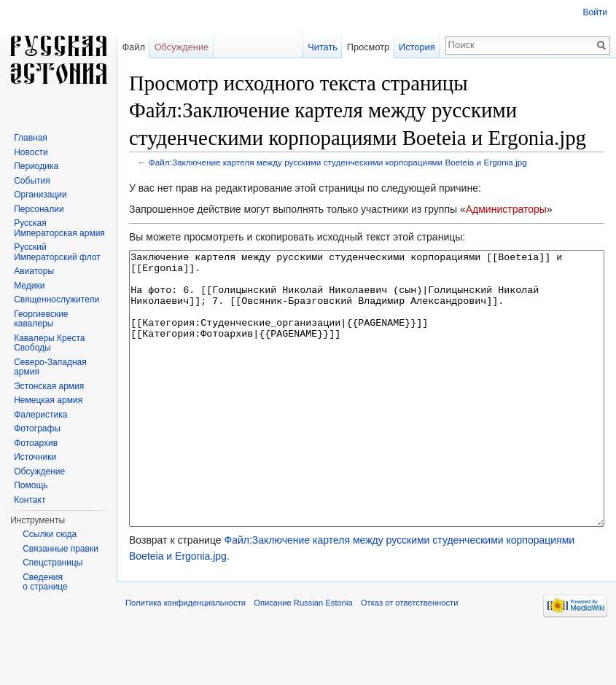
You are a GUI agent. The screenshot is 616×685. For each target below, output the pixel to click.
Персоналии (39, 209)
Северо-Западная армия (50, 367)
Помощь (31, 485)
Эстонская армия (49, 386)
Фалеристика (40, 415)
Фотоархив (36, 443)
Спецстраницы (52, 563)
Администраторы (506, 209)
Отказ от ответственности (410, 657)
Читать (323, 47)
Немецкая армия (48, 400)
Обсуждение (182, 47)
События (32, 181)
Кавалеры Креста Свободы (49, 343)
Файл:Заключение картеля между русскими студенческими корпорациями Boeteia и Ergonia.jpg (338, 162)
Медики (29, 286)
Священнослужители (56, 300)
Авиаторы (34, 271)
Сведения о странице (45, 582)
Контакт (30, 500)
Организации (40, 195)
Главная (31, 138)
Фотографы (37, 428)
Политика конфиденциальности (186, 657)
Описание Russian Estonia (303, 657)
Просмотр (368, 47)
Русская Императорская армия (59, 228)
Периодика (36, 166)
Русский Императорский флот (57, 252)
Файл (133, 47)
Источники (35, 457)
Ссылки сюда (50, 534)
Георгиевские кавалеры (41, 319)
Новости (31, 152)
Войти (595, 12)
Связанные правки (61, 549)
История (417, 47)
